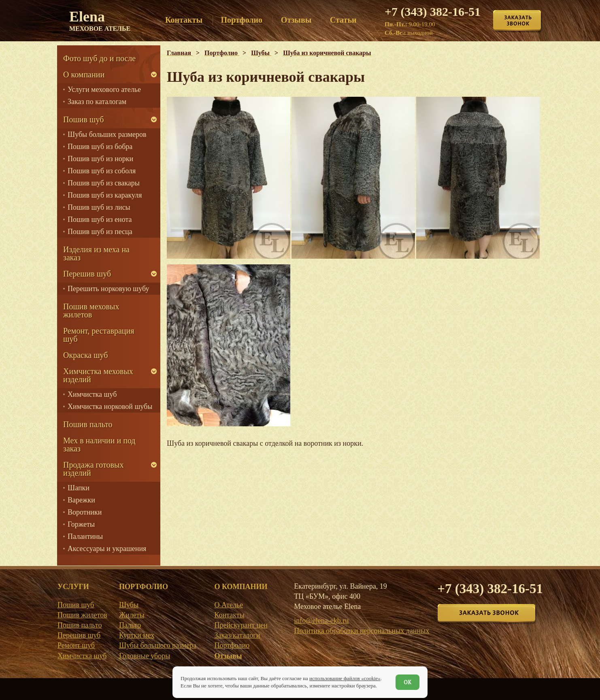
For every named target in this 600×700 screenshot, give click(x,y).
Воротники (85, 512)
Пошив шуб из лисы (99, 207)
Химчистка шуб (92, 394)
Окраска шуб (86, 355)
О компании (84, 74)
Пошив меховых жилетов (91, 311)
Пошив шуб (83, 119)
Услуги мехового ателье (104, 89)
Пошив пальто (88, 424)
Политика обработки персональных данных (362, 631)
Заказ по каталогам (97, 102)
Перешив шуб (87, 274)
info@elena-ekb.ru (321, 621)
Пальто (130, 625)
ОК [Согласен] (407, 682)
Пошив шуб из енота (100, 219)
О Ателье (229, 605)
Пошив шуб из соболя (102, 171)
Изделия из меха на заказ (96, 253)
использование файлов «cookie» (345, 678)
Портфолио (232, 645)
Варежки (81, 500)
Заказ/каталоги (237, 635)
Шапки (79, 488)
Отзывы (228, 656)
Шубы (129, 605)
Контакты (229, 615)
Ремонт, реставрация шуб (99, 335)
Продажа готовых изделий (93, 469)
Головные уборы (145, 656)
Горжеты (81, 524)
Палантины (85, 536)
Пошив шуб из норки (100, 159)
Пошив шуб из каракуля (105, 195)
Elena (100, 20)
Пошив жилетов (82, 615)
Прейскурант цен (241, 625)
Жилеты (132, 615)
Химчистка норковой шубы (110, 406)
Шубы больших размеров (107, 134)
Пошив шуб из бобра (100, 147)
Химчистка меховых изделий (98, 375)
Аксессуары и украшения (107, 549)
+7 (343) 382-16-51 (433, 12)
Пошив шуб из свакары (104, 183)
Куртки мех (137, 635)
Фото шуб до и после (99, 58)
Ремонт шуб (76, 645)
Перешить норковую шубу (108, 289)
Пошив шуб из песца (100, 232)
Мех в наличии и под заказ (99, 445)
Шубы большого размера (158, 645)
